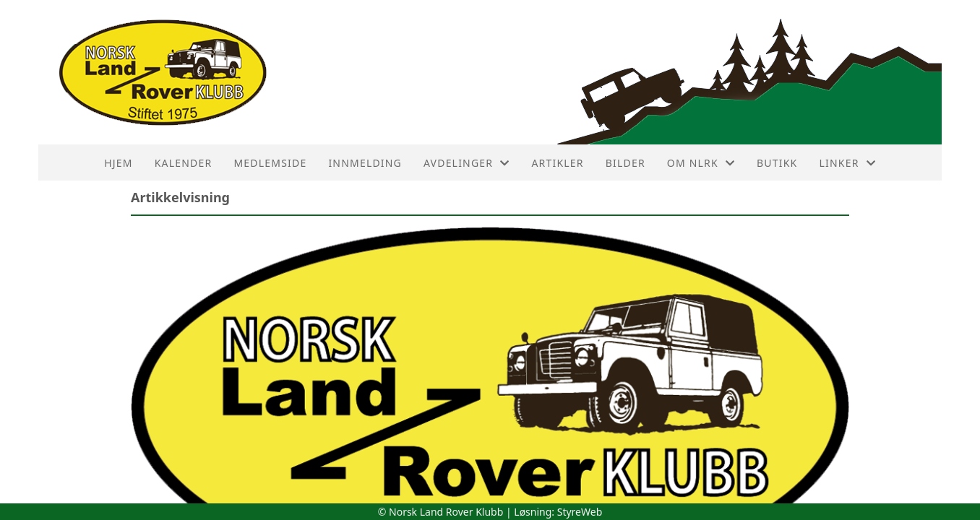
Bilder (626, 163)
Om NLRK (701, 163)
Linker (847, 163)
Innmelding (365, 163)
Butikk (777, 163)
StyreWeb (580, 512)
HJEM (118, 163)
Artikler (557, 163)
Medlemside (270, 163)
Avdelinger (467, 163)
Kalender (184, 163)
